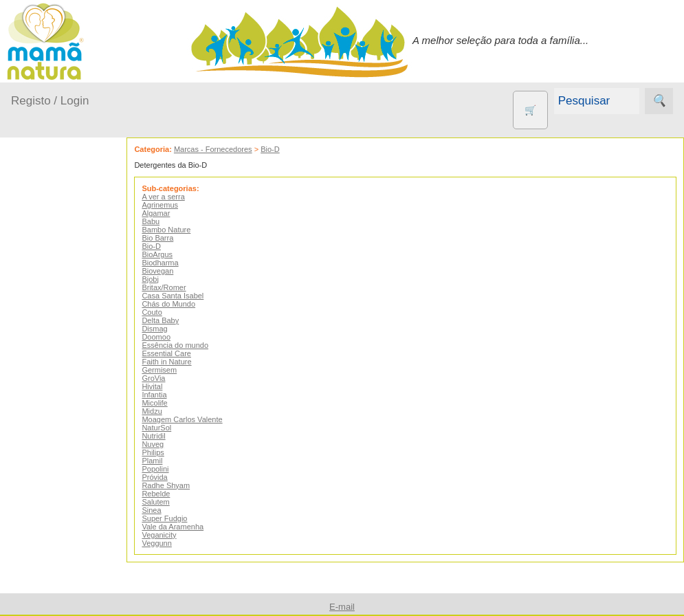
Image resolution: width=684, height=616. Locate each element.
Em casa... (52, 306)
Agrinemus (171, 205)
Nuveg (164, 444)
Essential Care (177, 353)
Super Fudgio (175, 518)
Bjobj (161, 279)
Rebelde (167, 494)
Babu (162, 221)
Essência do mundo (186, 345)
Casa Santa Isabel (184, 296)
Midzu (163, 411)
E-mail (342, 607)
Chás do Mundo (179, 304)
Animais (62, 508)
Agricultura (69, 486)
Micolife (165, 403)
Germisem (170, 370)
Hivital (163, 386)
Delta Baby (171, 320)
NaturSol (167, 428)
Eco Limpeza (74, 553)
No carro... (52, 359)
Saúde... (47, 411)
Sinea (162, 510)
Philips (164, 452)
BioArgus (168, 254)
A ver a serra (174, 197)
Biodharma (171, 263)
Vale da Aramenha (184, 527)
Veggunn (167, 543)
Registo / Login (50, 101)
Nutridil (164, 436)
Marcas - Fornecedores (223, 149)
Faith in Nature (177, 362)
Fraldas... (49, 332)
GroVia (164, 378)
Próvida (165, 477)
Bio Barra (168, 238)
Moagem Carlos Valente (193, 419)
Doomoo (167, 337)
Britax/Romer (175, 287)
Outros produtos (48, 447)
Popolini (166, 469)
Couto (163, 312)
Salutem (166, 502)
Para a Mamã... (63, 385)
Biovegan (168, 271)
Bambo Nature (177, 230)
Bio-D (281, 149)
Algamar (167, 213)
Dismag (165, 329)
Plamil (163, 461)
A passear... (54, 279)
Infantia (165, 395)
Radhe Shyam (177, 485)
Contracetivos (76, 530)
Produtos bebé (45, 244)
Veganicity (170, 535)
